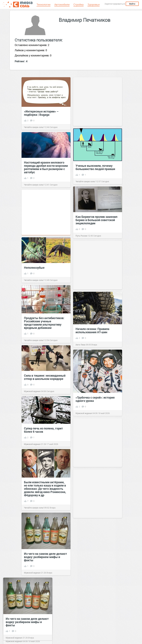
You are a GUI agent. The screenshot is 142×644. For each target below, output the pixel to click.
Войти (132, 4)
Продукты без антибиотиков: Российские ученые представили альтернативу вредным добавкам (44, 323)
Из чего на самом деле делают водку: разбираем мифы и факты (45, 557)
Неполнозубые (34, 268)
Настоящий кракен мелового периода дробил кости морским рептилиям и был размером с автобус (46, 167)
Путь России (81, 236)
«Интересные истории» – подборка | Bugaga (41, 113)
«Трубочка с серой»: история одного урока (95, 399)
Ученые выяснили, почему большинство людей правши (95, 167)
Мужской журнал (32, 391)
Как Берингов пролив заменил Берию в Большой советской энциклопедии (96, 220)
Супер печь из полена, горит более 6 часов (43, 430)
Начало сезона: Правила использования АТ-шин (92, 330)
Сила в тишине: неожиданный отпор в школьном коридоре (45, 377)
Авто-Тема (80, 345)
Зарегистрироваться (115, 4)
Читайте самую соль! (34, 127)
